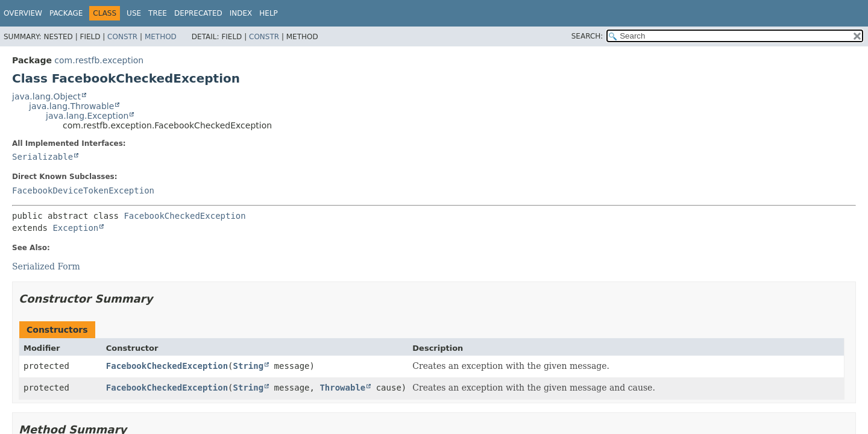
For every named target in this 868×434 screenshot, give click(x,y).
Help (269, 13)
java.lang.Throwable (71, 106)
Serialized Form (46, 266)
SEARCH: (587, 36)
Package (66, 13)
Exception (75, 228)
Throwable (342, 388)
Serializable (42, 157)
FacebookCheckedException (184, 216)
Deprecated (198, 13)
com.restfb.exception (99, 60)
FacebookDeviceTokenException (83, 190)
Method (161, 37)
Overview (23, 13)
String (249, 366)
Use (134, 13)
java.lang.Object (46, 96)
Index (241, 13)
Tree (158, 13)
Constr (122, 37)
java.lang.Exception (87, 116)
